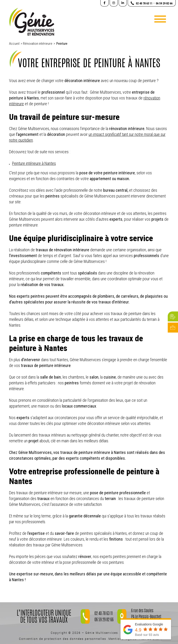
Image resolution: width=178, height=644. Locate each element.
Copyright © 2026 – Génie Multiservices (84, 633)
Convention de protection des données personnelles (63, 639)
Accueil (14, 44)
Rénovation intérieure (38, 44)
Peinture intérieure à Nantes (34, 163)
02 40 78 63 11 (104, 614)
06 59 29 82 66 (104, 620)
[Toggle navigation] (160, 19)
